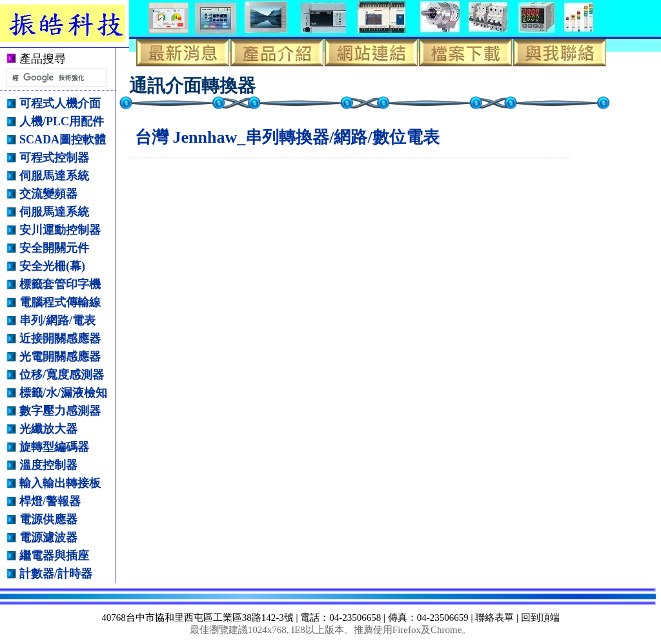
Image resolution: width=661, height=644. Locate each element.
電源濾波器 (48, 537)
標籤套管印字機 (60, 284)
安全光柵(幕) (52, 266)
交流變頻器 (48, 194)
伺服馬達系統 (54, 176)
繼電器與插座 (54, 556)
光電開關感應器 (60, 357)
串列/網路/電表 (57, 320)
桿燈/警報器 (50, 501)
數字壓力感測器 (60, 411)
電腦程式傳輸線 (60, 302)
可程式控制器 (54, 158)
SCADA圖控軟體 (63, 140)
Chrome (446, 630)
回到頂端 (540, 618)
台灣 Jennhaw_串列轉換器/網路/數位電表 (287, 137)
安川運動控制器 (60, 230)
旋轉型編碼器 (54, 447)
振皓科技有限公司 (72, 23)
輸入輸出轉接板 (60, 483)
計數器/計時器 (56, 574)
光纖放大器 (48, 429)
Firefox (407, 630)
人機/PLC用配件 (62, 121)
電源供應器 (48, 519)
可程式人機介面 (60, 103)
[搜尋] (55, 78)
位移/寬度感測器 (62, 375)
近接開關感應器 (60, 338)
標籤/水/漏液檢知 (63, 393)
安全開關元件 (54, 248)
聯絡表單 (494, 618)
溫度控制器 (48, 465)
